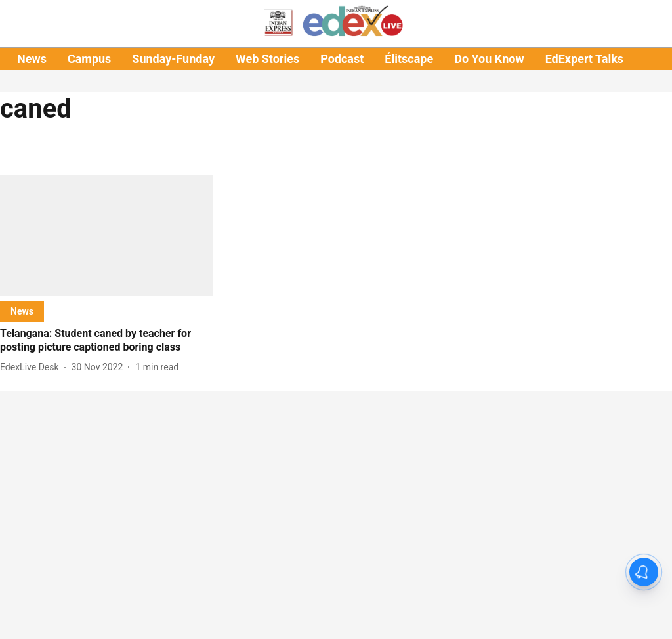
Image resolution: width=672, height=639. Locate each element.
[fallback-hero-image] (107, 235)
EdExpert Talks (584, 59)
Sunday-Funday (173, 59)
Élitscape (409, 59)
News (32, 59)
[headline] (107, 341)
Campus (89, 59)
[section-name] (22, 311)
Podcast (342, 59)
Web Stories (267, 59)
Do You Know (489, 59)
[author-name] (32, 367)
